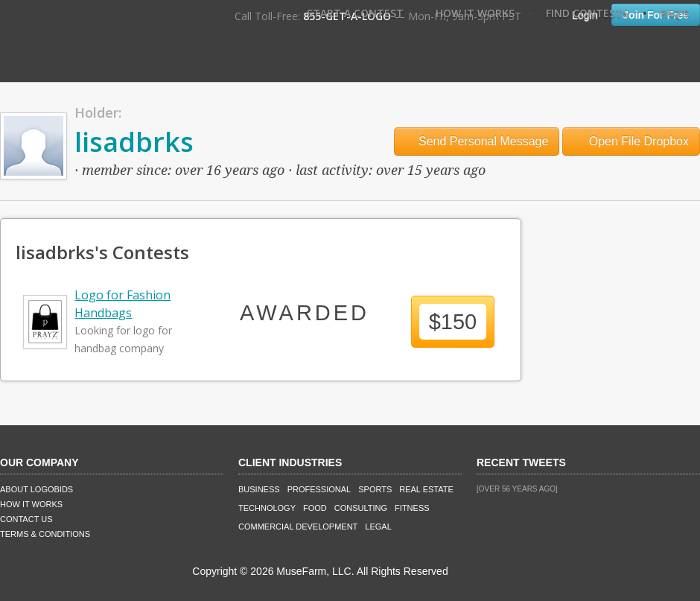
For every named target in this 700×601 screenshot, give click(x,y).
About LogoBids (36, 489)
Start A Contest (355, 13)
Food (315, 508)
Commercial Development (298, 527)
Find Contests (587, 13)
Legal (378, 527)
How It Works (475, 13)
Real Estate (426, 489)
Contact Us (26, 519)
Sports (375, 489)
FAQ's (675, 13)
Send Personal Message (477, 141)
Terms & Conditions (45, 534)
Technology (267, 508)
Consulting (361, 508)
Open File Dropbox (631, 141)
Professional (319, 489)
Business (259, 489)
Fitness (412, 508)
